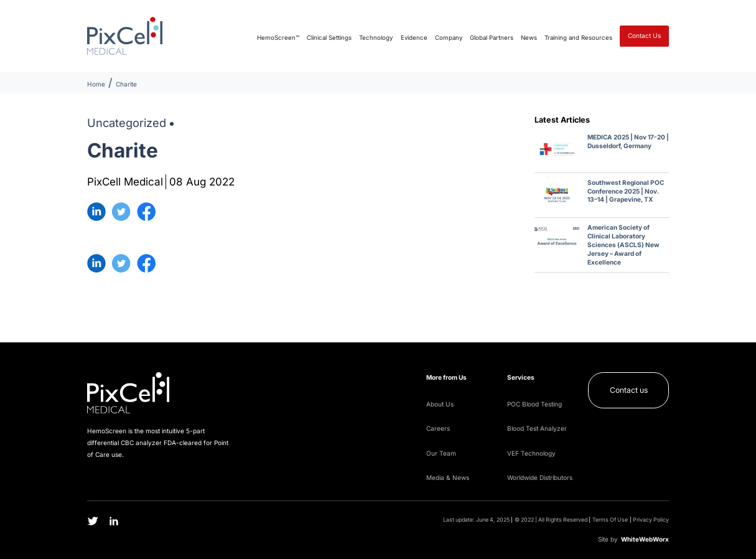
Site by (608, 539)
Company (449, 38)
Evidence (414, 38)
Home (96, 84)
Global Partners (492, 38)
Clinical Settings (329, 38)
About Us (440, 404)
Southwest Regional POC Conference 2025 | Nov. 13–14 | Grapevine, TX (626, 191)
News (529, 38)
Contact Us (644, 35)
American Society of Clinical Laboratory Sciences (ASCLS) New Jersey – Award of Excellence (623, 245)
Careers (438, 428)
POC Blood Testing (534, 404)
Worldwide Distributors (540, 477)
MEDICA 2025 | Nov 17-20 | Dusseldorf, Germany (628, 141)
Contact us (629, 390)
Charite (126, 84)
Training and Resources (578, 38)
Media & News (448, 477)
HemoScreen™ (278, 38)
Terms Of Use (610, 520)
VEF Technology (531, 453)
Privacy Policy (651, 520)
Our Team (441, 453)
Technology (376, 38)
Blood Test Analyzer (537, 428)
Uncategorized (127, 123)
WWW (645, 539)
